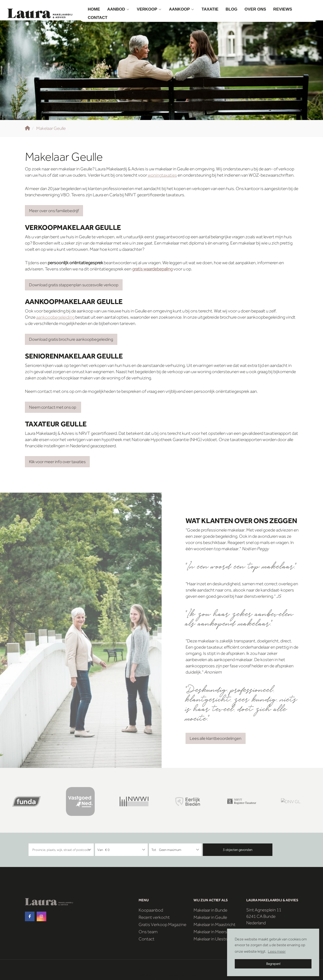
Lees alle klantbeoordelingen (216, 738)
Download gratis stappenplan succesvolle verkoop (74, 285)
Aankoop (182, 9)
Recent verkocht (154, 917)
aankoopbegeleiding (55, 317)
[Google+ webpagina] (41, 916)
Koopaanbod (151, 910)
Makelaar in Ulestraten (214, 939)
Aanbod (118, 9)
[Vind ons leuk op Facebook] (30, 916)
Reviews (283, 9)
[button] (238, 850)
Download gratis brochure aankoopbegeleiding (71, 339)
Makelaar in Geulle (210, 917)
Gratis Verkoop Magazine (162, 924)
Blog (232, 9)
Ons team (148, 932)
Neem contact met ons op (53, 407)
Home (94, 9)
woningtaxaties (162, 175)
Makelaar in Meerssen (214, 932)
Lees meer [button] (277, 951)
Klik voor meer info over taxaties (57, 462)
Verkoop (149, 9)
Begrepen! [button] (273, 964)
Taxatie (210, 9)
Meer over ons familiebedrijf (54, 211)
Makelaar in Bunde (210, 910)
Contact (98, 18)
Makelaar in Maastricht (214, 924)
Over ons (255, 9)
